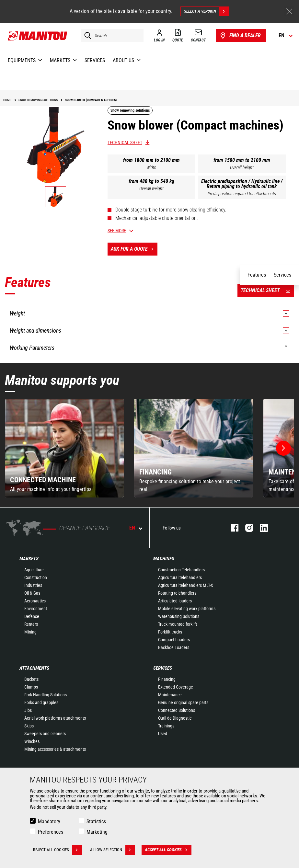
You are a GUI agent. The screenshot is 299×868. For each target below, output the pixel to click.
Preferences (51, 832)
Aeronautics (35, 601)
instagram (246, 528)
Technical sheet (125, 143)
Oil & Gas (32, 593)
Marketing (97, 832)
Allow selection (113, 850)
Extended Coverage (176, 687)
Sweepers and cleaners (45, 734)
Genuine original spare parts (183, 702)
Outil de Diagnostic (175, 718)
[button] (283, 448)
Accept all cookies (168, 850)
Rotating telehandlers (177, 593)
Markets (29, 559)
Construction (36, 577)
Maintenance (170, 695)
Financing (167, 679)
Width (151, 167)
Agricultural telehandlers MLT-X (186, 585)
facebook (231, 528)
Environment (36, 609)
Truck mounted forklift (178, 624)
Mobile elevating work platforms (187, 609)
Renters (31, 624)
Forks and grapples (41, 702)
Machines (164, 559)
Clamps (31, 687)
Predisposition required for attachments (242, 194)
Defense (32, 616)
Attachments (34, 668)
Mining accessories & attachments (55, 749)
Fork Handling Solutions (46, 695)
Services (163, 668)
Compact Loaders (174, 640)
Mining (30, 632)
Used (163, 734)
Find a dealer (240, 36)
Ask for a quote (134, 249)
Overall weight (151, 188)
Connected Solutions (177, 710)
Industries (33, 585)
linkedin (261, 528)
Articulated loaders (175, 601)
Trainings (166, 726)
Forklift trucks (170, 632)
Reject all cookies (57, 850)
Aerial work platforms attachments (55, 718)
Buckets (31, 679)
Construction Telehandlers (181, 570)
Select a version (207, 11)
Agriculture (34, 570)
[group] (64, 448)
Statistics (96, 822)
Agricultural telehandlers (180, 577)
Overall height (242, 167)
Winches (32, 741)
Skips (29, 726)
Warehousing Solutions (179, 616)
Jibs (28, 710)
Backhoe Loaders (174, 647)
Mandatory (49, 822)
